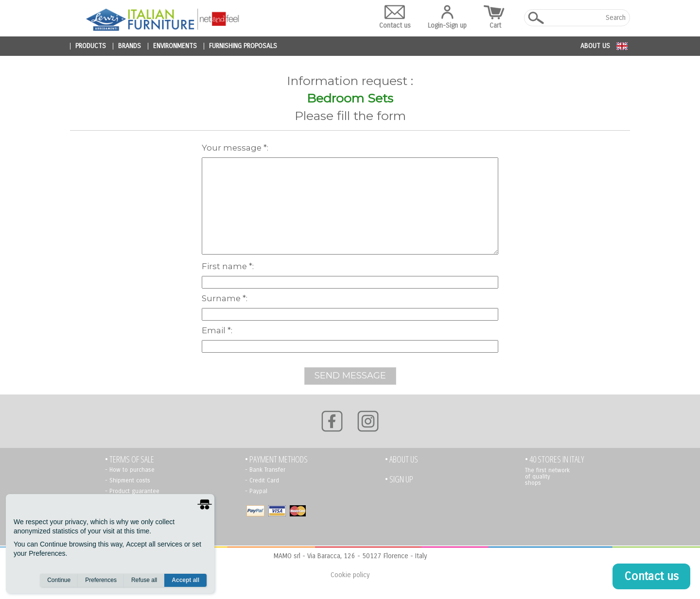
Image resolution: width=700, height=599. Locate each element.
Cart (495, 17)
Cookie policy (350, 575)
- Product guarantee (132, 491)
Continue (59, 580)
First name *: (228, 266)
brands (130, 46)
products (91, 46)
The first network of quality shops (547, 477)
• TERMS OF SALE (130, 459)
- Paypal (256, 491)
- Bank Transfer (265, 470)
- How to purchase (130, 470)
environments (175, 46)
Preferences (101, 580)
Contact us (395, 17)
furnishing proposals (243, 46)
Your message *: (235, 148)
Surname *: (225, 298)
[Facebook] (332, 421)
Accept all (185, 580)
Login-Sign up (447, 17)
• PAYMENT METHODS (276, 459)
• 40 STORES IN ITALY (555, 459)
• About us (402, 459)
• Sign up (399, 479)
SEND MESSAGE (350, 376)
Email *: (217, 330)
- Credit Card (262, 480)
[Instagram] (368, 421)
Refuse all (144, 580)
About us (595, 46)
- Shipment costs (128, 480)
